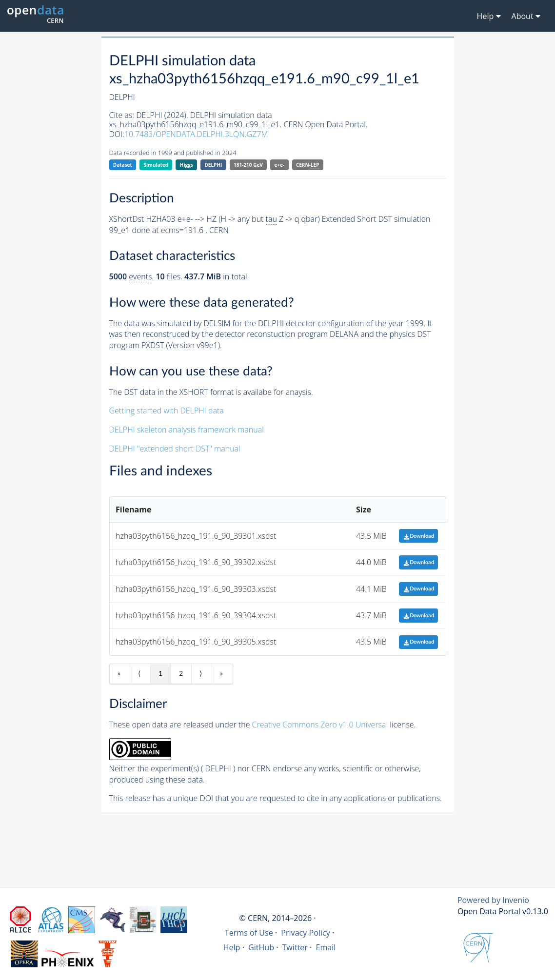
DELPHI (213, 165)
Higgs (187, 165)
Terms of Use (249, 933)
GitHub (261, 947)
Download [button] (419, 536)
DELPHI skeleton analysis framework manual (187, 430)
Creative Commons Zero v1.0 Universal (320, 725)
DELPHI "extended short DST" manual (175, 449)
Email (326, 947)
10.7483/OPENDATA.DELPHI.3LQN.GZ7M (196, 134)
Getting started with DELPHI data (167, 411)
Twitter (295, 947)
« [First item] (119, 674)
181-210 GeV (248, 165)
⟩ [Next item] (201, 674)
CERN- (307, 165)
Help (232, 947)
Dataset (123, 165)
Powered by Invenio (493, 900)
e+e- (279, 165)
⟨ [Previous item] (139, 674)
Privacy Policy (306, 933)
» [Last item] (221, 674)
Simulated (156, 165)
